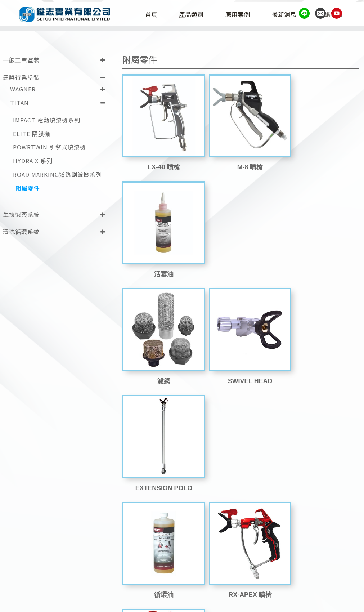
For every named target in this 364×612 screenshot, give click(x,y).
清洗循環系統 (21, 231)
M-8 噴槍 (241, 160)
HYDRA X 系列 (33, 160)
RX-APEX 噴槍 (240, 363)
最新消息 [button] (287, 15)
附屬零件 (28, 187)
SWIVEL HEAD (241, 262)
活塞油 (320, 160)
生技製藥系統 (21, 213)
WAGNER (23, 88)
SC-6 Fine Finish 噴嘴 (320, 465)
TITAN (19, 102)
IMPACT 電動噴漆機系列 (47, 119)
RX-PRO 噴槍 (320, 363)
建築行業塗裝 (21, 76)
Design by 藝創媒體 (324, 602)
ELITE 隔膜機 (32, 133)
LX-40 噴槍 (161, 160)
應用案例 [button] (241, 15)
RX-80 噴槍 (161, 465)
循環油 (161, 363)
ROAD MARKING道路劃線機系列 (57, 174)
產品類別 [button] (195, 15)
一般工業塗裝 (21, 59)
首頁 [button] (154, 15)
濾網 (161, 262)
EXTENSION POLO (320, 262)
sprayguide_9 (241, 465)
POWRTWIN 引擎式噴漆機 (50, 146)
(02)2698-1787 (251, 588)
